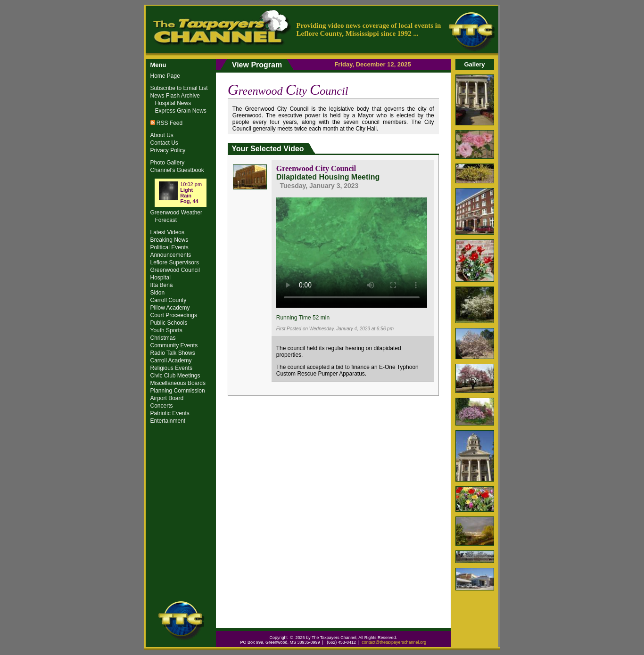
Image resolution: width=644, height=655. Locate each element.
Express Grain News (181, 111)
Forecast (166, 220)
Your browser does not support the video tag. (352, 251)
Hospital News (173, 103)
